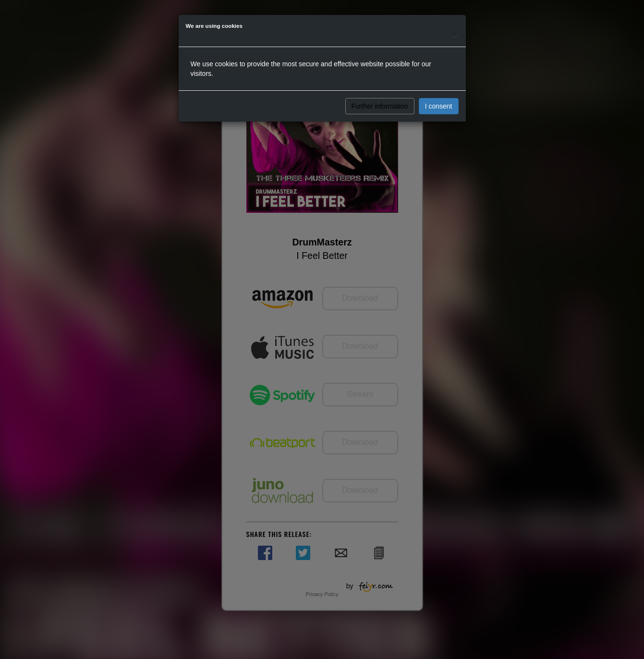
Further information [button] (380, 106)
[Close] (455, 34)
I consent (439, 106)
